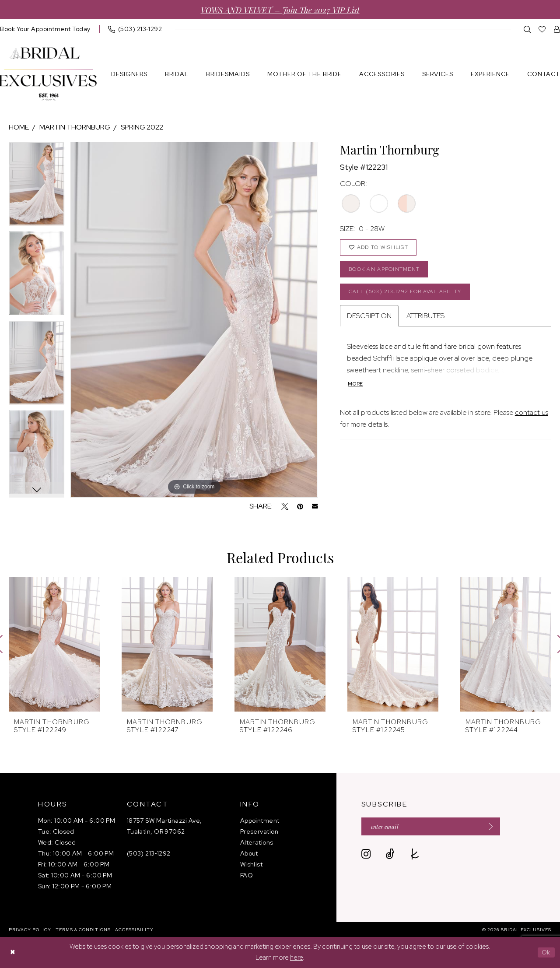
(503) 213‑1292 (149, 853)
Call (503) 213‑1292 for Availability (412, 297)
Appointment (260, 821)
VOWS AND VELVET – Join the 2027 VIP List (280, 9)
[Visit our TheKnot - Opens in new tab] (415, 856)
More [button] (356, 391)
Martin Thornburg (75, 127)
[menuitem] (135, 29)
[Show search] (527, 29)
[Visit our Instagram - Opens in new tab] (366, 856)
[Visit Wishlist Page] (542, 29)
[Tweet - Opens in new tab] (285, 506)
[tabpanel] (37, 187)
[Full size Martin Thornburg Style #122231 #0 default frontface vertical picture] (194, 320)
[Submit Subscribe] (500, 827)
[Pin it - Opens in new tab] (300, 506)
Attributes (425, 322)
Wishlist (252, 864)
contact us (532, 420)
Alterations (257, 842)
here (296, 958)
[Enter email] (438, 827)
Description (369, 322)
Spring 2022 (142, 127)
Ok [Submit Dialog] (545, 952)
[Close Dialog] (13, 952)
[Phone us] (135, 29)
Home (19, 127)
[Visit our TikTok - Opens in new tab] (390, 856)
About (249, 853)
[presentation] (54, 644)
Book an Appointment (388, 273)
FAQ (247, 875)
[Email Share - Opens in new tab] (315, 506)
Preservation (259, 831)
